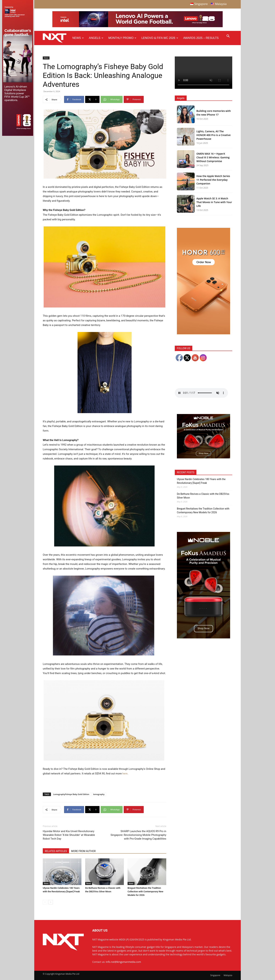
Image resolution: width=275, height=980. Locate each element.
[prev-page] (45, 902)
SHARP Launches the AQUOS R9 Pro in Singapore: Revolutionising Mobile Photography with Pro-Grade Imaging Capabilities (138, 835)
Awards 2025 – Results (201, 38)
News (78, 38)
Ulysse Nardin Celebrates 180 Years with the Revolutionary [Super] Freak (201, 481)
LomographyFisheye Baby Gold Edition (71, 794)
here (125, 774)
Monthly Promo (122, 38)
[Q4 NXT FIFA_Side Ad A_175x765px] (18, 135)
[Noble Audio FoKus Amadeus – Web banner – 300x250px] (203, 457)
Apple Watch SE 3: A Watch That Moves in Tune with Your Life (214, 202)
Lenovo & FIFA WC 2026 (160, 38)
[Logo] (56, 38)
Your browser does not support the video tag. (203, 73)
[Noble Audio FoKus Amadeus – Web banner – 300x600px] (203, 637)
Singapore (215, 975)
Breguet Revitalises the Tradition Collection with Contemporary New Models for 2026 (145, 891)
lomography (99, 794)
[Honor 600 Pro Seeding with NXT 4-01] (203, 333)
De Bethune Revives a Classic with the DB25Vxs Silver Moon (203, 496)
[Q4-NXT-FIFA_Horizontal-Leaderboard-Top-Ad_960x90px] (137, 26)
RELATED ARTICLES (56, 851)
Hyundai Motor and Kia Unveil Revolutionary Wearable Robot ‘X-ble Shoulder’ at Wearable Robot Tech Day (69, 835)
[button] (228, 36)
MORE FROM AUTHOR (83, 851)
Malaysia (228, 975)
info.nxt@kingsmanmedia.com (123, 962)
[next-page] (51, 902)
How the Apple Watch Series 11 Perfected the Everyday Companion (213, 180)
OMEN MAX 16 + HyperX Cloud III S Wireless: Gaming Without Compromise (213, 157)
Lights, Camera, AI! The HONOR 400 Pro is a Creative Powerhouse (214, 135)
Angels (96, 38)
